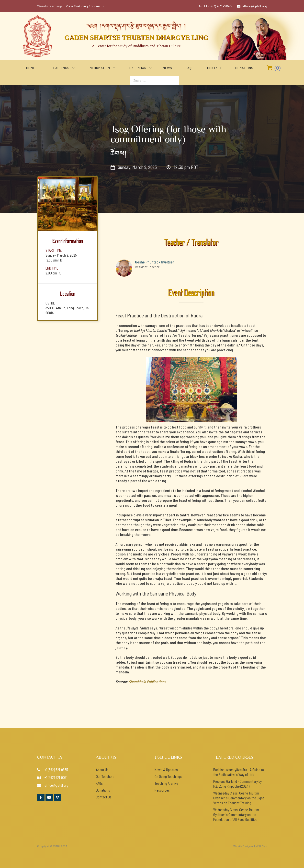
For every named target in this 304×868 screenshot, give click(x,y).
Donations (244, 68)
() (274, 68)
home (31, 68)
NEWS (168, 68)
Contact (214, 68)
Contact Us (104, 797)
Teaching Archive (166, 783)
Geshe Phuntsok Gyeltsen (155, 262)
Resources (162, 790)
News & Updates (166, 770)
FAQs (190, 68)
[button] (60, 68)
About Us (102, 770)
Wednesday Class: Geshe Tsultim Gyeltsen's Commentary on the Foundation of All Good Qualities (236, 815)
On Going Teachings (168, 776)
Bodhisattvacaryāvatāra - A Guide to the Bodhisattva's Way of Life (239, 772)
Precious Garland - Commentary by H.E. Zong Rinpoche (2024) (237, 784)
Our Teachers (105, 776)
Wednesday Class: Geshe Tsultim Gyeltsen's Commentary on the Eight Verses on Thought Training (239, 798)
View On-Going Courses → (85, 6)
